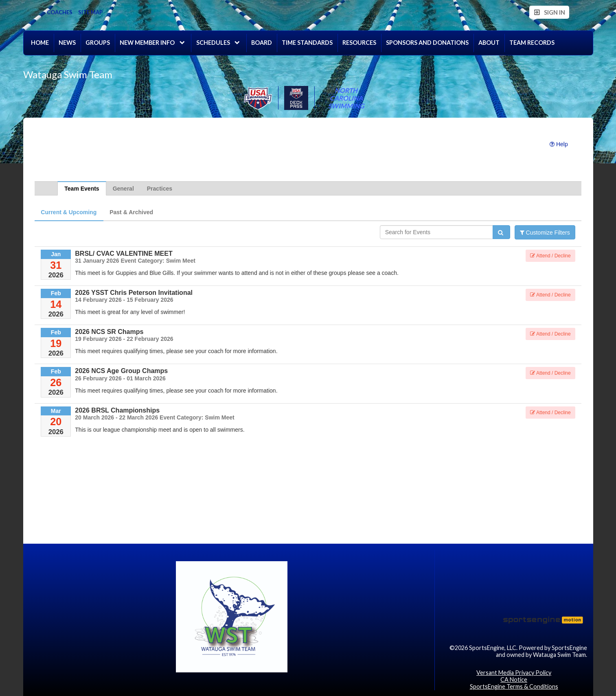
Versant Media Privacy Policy (514, 673)
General (123, 189)
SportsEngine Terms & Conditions (514, 686)
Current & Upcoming (69, 212)
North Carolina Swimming (346, 98)
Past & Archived (131, 212)
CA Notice (514, 680)
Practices (160, 189)
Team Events (82, 189)
